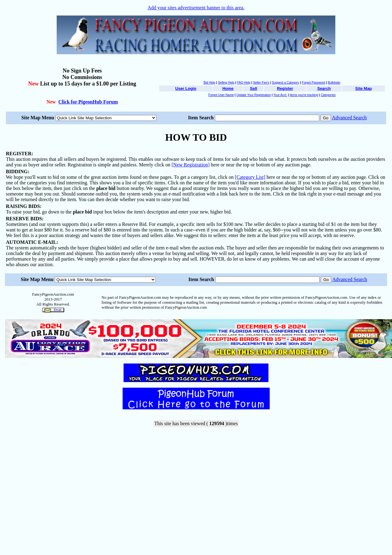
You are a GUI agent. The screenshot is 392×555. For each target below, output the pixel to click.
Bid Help (209, 83)
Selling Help (226, 83)
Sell (253, 88)
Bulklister (334, 83)
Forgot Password (314, 83)
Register (285, 88)
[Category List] (250, 177)
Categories (328, 95)
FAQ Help (244, 83)
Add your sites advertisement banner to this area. (196, 8)
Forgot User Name (221, 95)
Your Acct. (280, 95)
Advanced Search (349, 118)
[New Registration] (191, 165)
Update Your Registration (253, 95)
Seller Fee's (261, 83)
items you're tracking (304, 95)
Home (228, 88)
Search (324, 88)
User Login (186, 88)
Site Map (363, 88)
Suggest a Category (285, 83)
